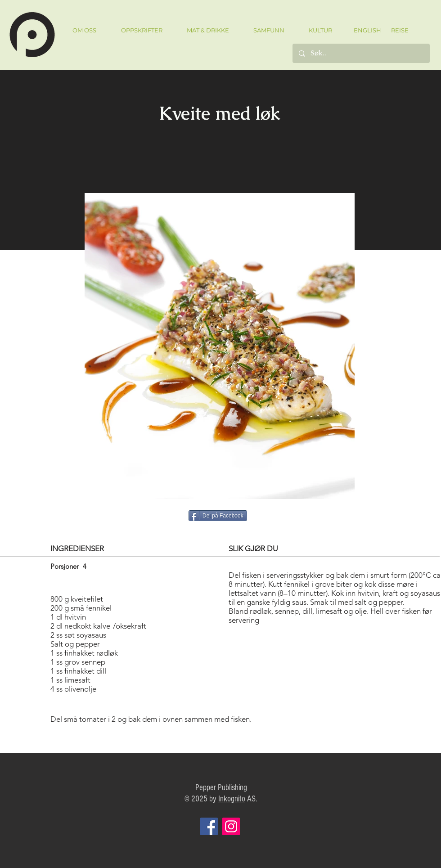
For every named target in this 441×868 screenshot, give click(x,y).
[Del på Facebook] (218, 516)
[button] (142, 30)
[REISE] (397, 30)
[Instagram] (231, 826)
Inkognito (232, 799)
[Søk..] (361, 53)
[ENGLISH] (367, 30)
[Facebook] (209, 826)
